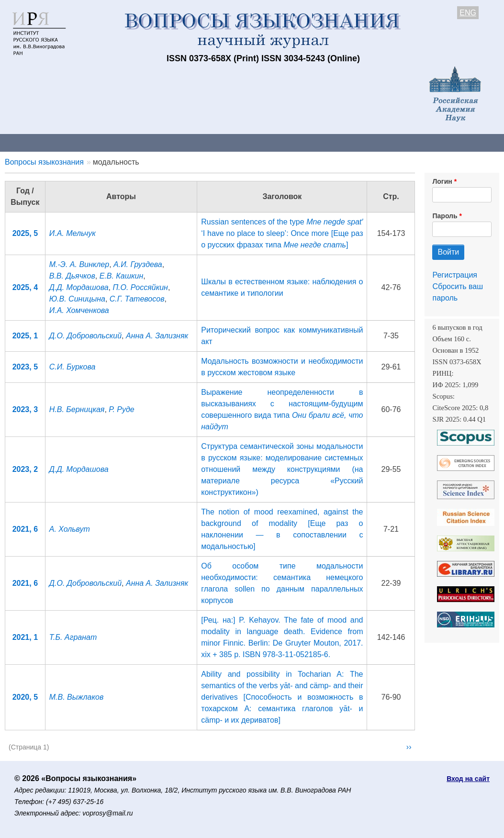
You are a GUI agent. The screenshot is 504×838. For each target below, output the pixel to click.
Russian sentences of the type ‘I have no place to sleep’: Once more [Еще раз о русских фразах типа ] (282, 233)
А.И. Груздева (138, 264)
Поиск (483, 142)
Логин (442, 181)
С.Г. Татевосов (137, 299)
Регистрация (455, 275)
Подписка (333, 142)
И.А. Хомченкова (79, 310)
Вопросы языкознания (44, 162)
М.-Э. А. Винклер (79, 264)
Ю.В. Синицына (77, 299)
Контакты (84, 142)
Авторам (135, 142)
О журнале (29, 142)
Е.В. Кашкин (122, 276)
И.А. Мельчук (73, 233)
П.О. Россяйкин (140, 287)
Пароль (445, 216)
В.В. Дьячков (72, 276)
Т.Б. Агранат (73, 637)
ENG (468, 13)
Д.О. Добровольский (85, 336)
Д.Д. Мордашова (79, 287)
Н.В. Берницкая (77, 409)
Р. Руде (121, 409)
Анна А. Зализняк (157, 336)
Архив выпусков (268, 142)
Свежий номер (195, 142)
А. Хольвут (70, 529)
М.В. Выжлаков (77, 697)
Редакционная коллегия (411, 142)
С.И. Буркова (73, 367)
